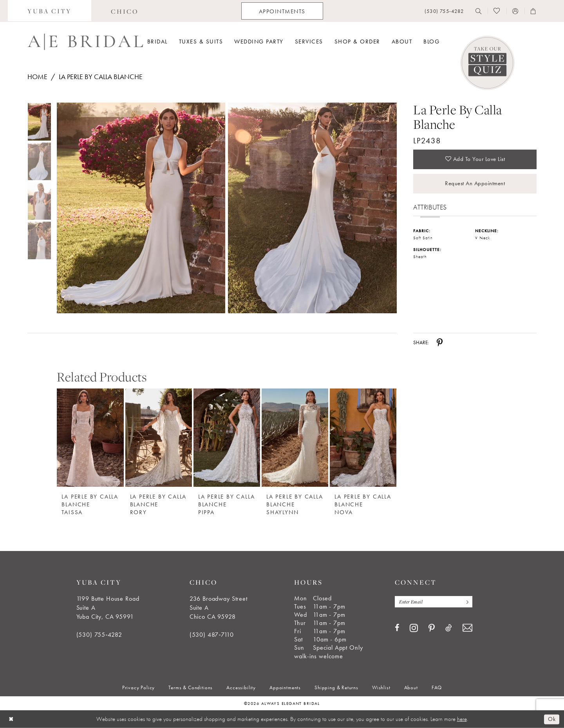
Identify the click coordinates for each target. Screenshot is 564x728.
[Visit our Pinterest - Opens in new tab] (432, 628)
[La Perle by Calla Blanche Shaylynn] (295, 438)
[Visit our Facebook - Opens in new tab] (397, 628)
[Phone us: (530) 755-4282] (444, 11)
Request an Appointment (475, 183)
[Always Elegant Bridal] (85, 42)
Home (37, 77)
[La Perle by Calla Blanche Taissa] (90, 438)
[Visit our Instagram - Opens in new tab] (414, 628)
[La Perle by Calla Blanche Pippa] (227, 438)
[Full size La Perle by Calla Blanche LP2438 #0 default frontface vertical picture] (141, 208)
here (462, 719)
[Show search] (479, 11)
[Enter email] (434, 602)
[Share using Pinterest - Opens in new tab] (440, 343)
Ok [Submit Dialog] (552, 719)
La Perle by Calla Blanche (101, 77)
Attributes (430, 207)
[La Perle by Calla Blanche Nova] (363, 438)
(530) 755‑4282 (99, 635)
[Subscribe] (466, 602)
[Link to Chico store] (125, 11)
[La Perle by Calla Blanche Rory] (159, 438)
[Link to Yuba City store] (50, 11)
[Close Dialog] (11, 719)
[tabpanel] (139, 208)
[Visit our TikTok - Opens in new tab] (449, 628)
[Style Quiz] (487, 63)
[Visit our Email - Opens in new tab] (467, 628)
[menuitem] (50, 11)
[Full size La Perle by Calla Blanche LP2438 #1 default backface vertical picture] (312, 208)
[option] (90, 448)
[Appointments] (282, 11)
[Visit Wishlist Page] (497, 11)
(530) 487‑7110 (212, 635)
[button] (515, 11)
